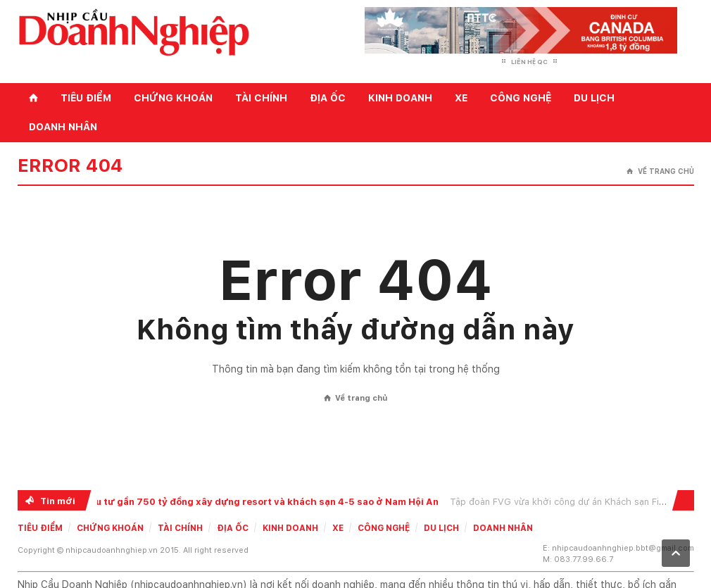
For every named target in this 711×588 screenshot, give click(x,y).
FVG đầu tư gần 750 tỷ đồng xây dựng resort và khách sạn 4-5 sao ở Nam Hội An (253, 502)
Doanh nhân (63, 127)
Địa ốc (328, 98)
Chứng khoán (173, 98)
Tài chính (261, 98)
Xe (461, 98)
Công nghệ (521, 98)
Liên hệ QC (529, 62)
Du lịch (594, 98)
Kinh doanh (400, 98)
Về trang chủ (660, 171)
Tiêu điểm (86, 98)
